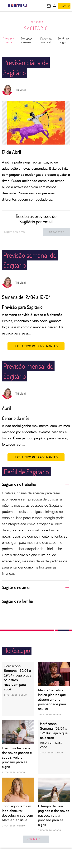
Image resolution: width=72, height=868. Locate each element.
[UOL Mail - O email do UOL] (49, 6)
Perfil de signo (64, 40)
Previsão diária (8, 40)
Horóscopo (36, 22)
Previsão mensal (46, 40)
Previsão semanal (27, 40)
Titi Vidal (20, 90)
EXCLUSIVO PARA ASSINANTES (36, 346)
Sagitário (36, 28)
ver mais (36, 839)
